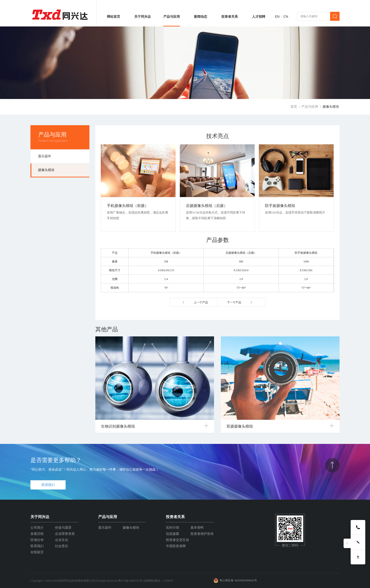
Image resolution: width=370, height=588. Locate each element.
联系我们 (48, 485)
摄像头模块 (331, 107)
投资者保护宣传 (202, 534)
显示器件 (45, 156)
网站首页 (114, 17)
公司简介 (37, 528)
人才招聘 (259, 17)
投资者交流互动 (177, 540)
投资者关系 (230, 17)
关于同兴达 (143, 17)
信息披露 (172, 534)
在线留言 (37, 552)
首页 (294, 107)
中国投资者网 (176, 546)
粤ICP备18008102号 (130, 581)
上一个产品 (201, 302)
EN (277, 17)
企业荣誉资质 (65, 534)
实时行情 (172, 528)
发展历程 (37, 534)
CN (286, 17)
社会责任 (62, 546)
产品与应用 (172, 17)
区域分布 (37, 540)
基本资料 (197, 528)
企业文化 (62, 540)
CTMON (168, 581)
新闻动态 (201, 17)
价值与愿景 (63, 528)
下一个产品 (234, 302)
